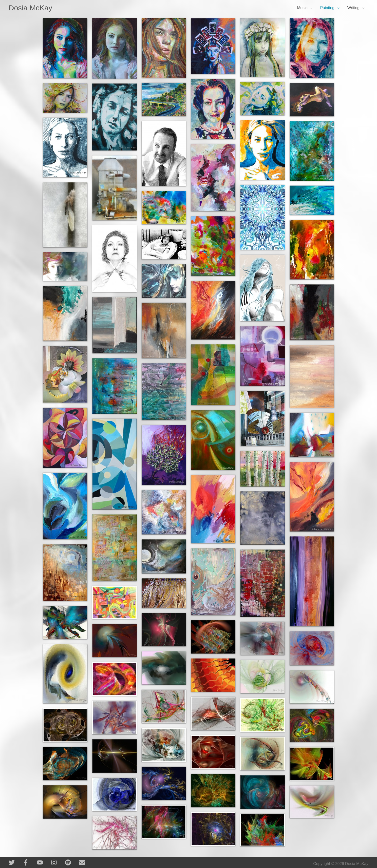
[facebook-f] (29, 862)
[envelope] (83, 862)
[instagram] (57, 862)
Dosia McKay (30, 8)
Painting (327, 8)
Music (302, 8)
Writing (354, 8)
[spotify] (71, 862)
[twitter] (15, 862)
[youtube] (43, 862)
